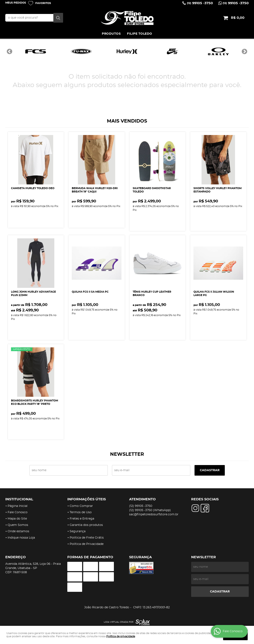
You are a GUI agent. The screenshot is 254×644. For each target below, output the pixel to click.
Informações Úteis (87, 499)
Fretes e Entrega (82, 519)
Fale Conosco (18, 512)
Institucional (19, 499)
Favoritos (43, 3)
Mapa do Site (17, 519)
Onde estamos (18, 531)
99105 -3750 (200, 3)
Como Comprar (81, 506)
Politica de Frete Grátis (87, 538)
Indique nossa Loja (21, 538)
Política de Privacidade (87, 544)
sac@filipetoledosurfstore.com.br (154, 514)
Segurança (78, 531)
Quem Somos (18, 525)
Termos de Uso (81, 512)
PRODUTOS (111, 34)
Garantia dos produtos (86, 525)
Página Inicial (18, 506)
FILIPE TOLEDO (140, 34)
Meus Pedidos (16, 3)
